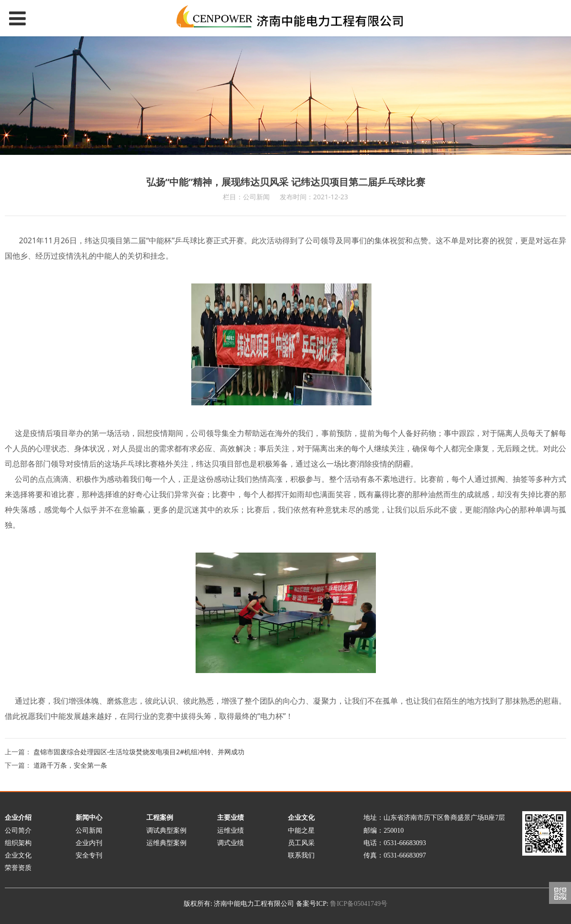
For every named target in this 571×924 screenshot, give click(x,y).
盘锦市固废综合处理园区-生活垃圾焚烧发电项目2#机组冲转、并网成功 (139, 752)
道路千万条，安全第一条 (70, 765)
